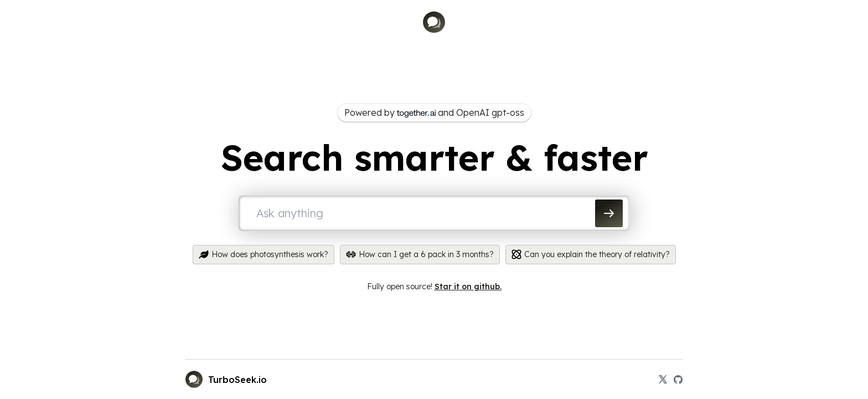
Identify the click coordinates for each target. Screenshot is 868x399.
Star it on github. (468, 287)
